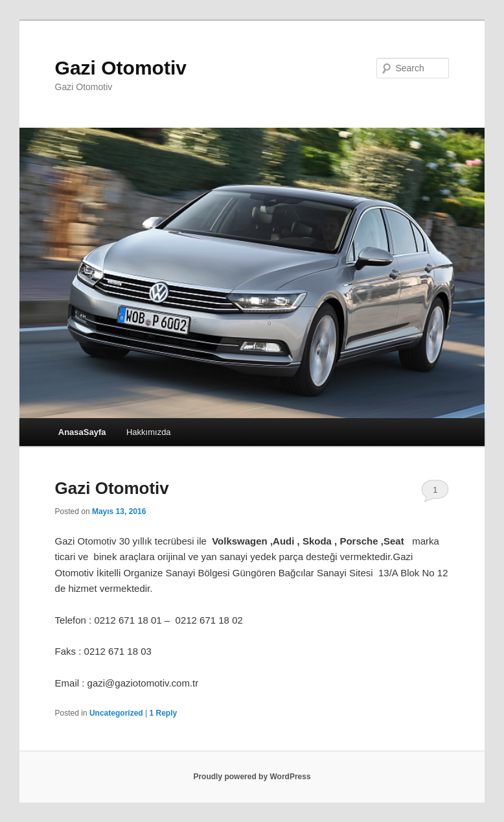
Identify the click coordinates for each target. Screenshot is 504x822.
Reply (163, 713)
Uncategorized (116, 713)
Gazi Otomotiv (121, 68)
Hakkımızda (149, 432)
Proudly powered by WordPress (252, 777)
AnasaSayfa (82, 432)
